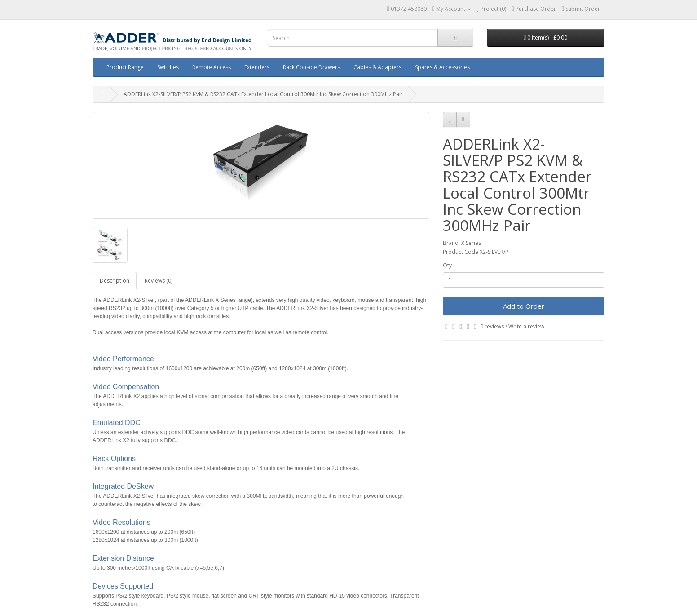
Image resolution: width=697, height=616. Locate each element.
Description (115, 281)
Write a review (526, 326)
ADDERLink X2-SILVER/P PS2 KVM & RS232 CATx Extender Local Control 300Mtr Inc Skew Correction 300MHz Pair (263, 94)
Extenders (257, 67)
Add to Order (524, 306)
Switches (168, 67)
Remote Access (212, 67)
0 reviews (492, 326)
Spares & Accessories (442, 67)
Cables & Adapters (377, 67)
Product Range (125, 67)
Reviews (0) (159, 281)
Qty (447, 265)
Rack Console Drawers (311, 67)
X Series (471, 243)
